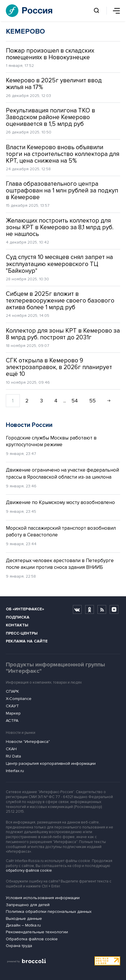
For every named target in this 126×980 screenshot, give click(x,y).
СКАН (11, 749)
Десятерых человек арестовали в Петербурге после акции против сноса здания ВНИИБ (60, 564)
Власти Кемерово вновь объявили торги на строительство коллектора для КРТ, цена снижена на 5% (63, 154)
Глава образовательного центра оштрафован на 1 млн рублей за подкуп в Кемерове (62, 191)
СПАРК (12, 691)
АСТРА (12, 721)
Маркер (13, 713)
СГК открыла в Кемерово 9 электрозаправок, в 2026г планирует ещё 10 (59, 367)
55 (92, 401)
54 (75, 401)
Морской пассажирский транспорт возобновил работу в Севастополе (61, 532)
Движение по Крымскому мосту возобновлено (60, 502)
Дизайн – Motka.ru (23, 925)
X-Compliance (19, 699)
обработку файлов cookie (29, 870)
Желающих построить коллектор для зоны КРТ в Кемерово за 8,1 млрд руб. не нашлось (60, 227)
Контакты (17, 625)
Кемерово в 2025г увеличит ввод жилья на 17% (54, 84)
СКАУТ (12, 706)
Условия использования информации (43, 898)
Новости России (29, 425)
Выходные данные (24, 919)
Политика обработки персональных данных (49, 912)
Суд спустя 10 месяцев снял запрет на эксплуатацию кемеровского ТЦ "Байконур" (59, 264)
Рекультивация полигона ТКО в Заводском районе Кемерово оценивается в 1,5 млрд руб (50, 117)
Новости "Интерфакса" (28, 742)
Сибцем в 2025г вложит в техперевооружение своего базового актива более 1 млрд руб (60, 301)
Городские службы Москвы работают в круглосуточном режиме (51, 441)
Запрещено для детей (28, 905)
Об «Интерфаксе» (25, 609)
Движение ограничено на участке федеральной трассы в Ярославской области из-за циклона (62, 474)
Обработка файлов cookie (32, 939)
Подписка (18, 617)
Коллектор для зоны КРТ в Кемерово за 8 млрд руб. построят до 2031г (63, 334)
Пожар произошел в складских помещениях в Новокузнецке (50, 54)
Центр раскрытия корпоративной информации (51, 763)
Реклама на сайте (27, 641)
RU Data (13, 756)
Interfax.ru (15, 771)
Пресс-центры (22, 633)
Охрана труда (19, 946)
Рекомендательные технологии (37, 932)
